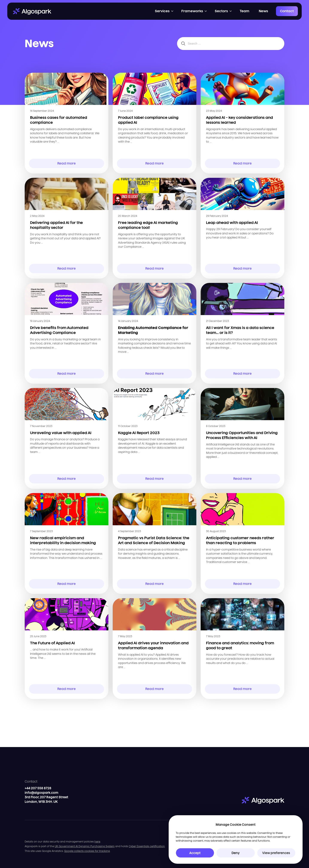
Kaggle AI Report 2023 (139, 433)
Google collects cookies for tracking (87, 851)
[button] (164, 11)
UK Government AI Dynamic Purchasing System (85, 846)
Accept (195, 853)
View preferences (276, 853)
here (97, 842)
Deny (236, 853)
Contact (287, 11)
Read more (67, 163)
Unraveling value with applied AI (61, 433)
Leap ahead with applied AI (232, 223)
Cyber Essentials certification (147, 846)
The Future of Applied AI (52, 643)
